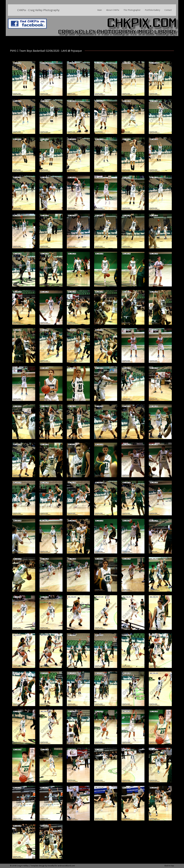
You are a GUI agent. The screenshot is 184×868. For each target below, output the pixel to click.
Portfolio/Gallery (153, 10)
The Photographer (132, 10)
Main (100, 10)
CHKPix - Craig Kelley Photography (38, 10)
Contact (168, 10)
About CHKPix (113, 10)
